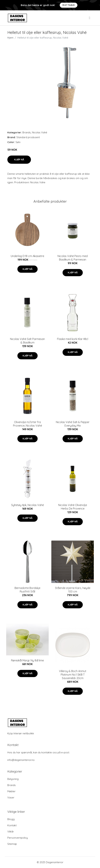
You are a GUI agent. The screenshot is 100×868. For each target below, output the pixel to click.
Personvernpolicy (18, 838)
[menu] (90, 18)
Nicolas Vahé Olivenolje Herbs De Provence (73, 507)
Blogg (11, 819)
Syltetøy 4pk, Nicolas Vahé (28, 505)
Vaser (11, 797)
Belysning (13, 779)
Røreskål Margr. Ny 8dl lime (27, 660)
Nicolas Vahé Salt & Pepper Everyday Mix (73, 424)
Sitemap (12, 844)
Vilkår (11, 832)
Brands (27, 132)
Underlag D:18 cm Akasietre (27, 256)
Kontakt (12, 825)
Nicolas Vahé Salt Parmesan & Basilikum (27, 341)
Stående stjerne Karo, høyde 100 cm (73, 590)
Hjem (10, 38)
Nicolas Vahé (40, 132)
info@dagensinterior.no (21, 760)
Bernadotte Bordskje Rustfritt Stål (27, 590)
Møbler (11, 791)
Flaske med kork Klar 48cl (73, 339)
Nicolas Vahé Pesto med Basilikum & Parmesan (73, 258)
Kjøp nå (19, 160)
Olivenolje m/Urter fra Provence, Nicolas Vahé (28, 424)
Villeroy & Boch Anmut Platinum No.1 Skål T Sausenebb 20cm (73, 675)
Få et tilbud (69, 5)
